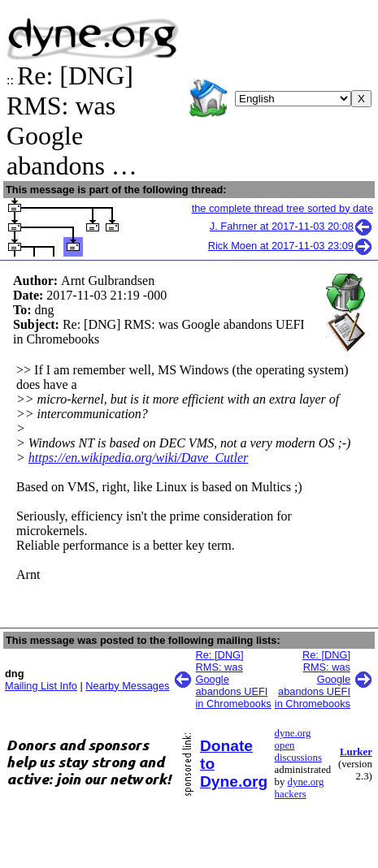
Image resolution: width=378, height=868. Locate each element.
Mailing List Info (41, 686)
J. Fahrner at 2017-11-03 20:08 (291, 226)
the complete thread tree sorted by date (282, 208)
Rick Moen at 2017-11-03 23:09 (291, 246)
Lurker (356, 752)
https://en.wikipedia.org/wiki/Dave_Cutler (138, 458)
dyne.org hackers (300, 788)
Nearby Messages (127, 686)
